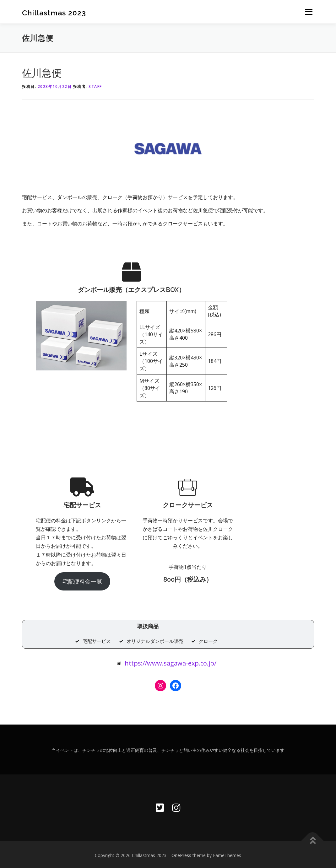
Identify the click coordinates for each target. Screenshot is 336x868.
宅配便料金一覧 (99, 577)
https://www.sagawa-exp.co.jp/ (171, 661)
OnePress (181, 853)
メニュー (309, 12)
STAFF (95, 86)
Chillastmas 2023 (54, 12)
